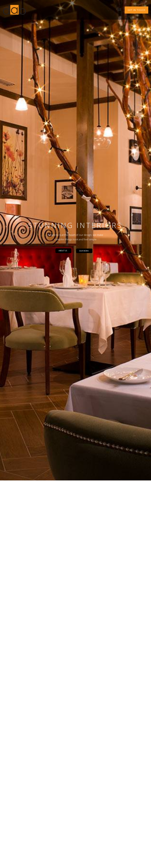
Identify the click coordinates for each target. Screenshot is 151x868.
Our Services (20, 731)
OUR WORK (84, 81)
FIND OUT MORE (21, 598)
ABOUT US (63, 81)
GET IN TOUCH (136, 10)
